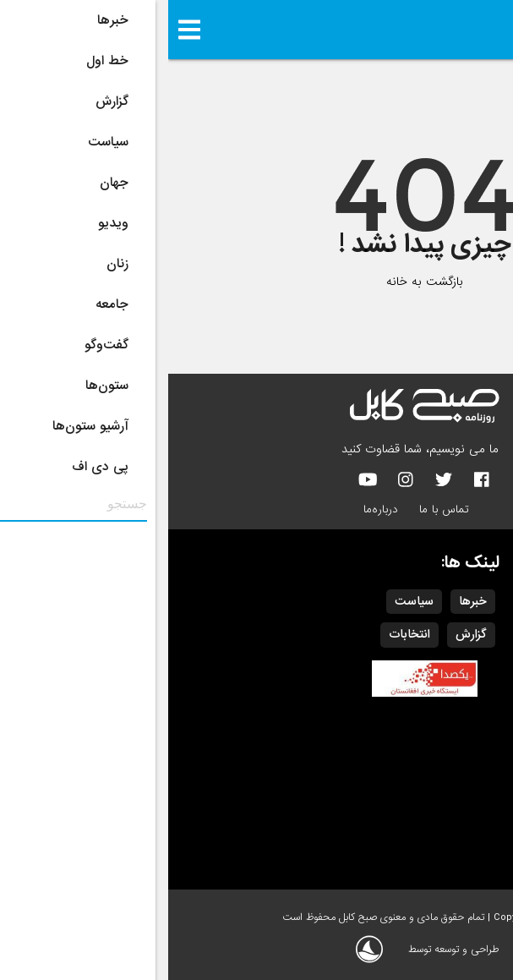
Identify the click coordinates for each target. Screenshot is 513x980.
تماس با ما (276, 509)
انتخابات (241, 634)
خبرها (305, 601)
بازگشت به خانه (256, 282)
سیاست (246, 601)
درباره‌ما (213, 509)
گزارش (303, 634)
